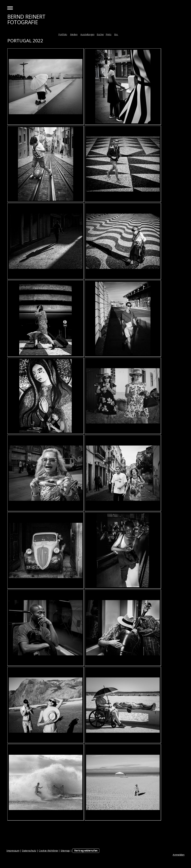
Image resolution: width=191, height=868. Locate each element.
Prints (109, 34)
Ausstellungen (87, 34)
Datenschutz (29, 851)
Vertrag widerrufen (86, 851)
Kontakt (126, 34)
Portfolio (63, 34)
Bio (116, 34)
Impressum (13, 851)
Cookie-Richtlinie (48, 851)
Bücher (100, 34)
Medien (74, 34)
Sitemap (65, 851)
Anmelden (179, 855)
